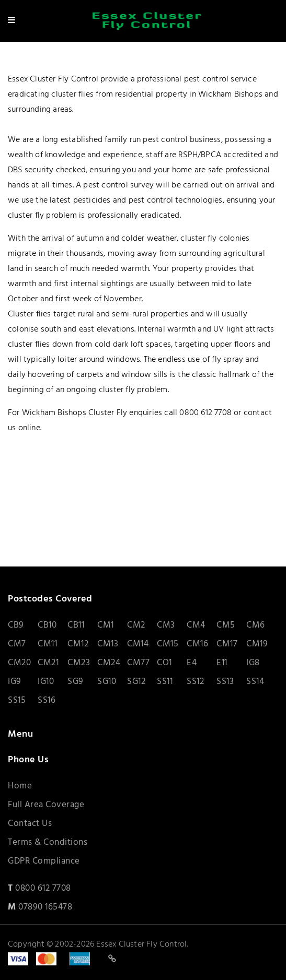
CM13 (108, 644)
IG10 (46, 682)
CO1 (164, 663)
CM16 (197, 644)
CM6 (256, 625)
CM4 (196, 625)
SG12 (136, 682)
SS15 (17, 700)
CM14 (138, 644)
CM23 (79, 663)
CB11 (76, 625)
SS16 (47, 700)
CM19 (257, 644)
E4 (192, 663)
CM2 (136, 625)
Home (20, 786)
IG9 (15, 682)
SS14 (255, 682)
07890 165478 (45, 907)
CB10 (47, 625)
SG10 (107, 682)
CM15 (168, 644)
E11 (222, 663)
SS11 (165, 682)
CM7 (17, 644)
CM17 (227, 644)
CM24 (109, 663)
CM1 (106, 625)
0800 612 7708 (43, 888)
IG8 (253, 663)
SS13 (225, 682)
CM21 (48, 663)
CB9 (16, 625)
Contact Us (30, 824)
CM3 (166, 625)
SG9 (76, 682)
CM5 (226, 625)
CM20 (19, 663)
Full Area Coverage (46, 805)
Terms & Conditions (48, 842)
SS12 (195, 682)
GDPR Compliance (44, 861)
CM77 (138, 663)
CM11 (47, 644)
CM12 (78, 644)
